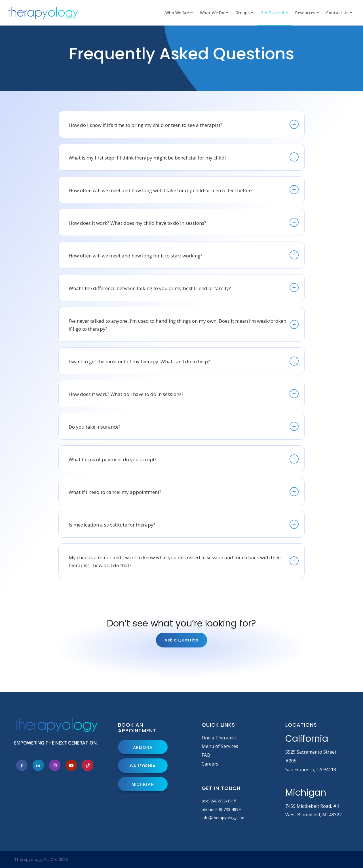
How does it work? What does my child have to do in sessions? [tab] (183, 222)
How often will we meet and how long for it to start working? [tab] (183, 255)
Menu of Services (220, 746)
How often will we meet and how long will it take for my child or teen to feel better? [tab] (183, 190)
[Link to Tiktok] (88, 765)
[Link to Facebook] (22, 765)
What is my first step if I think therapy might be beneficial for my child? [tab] (183, 157)
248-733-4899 (228, 809)
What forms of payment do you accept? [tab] (183, 459)
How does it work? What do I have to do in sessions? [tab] (183, 394)
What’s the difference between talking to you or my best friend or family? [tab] (183, 288)
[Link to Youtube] (71, 765)
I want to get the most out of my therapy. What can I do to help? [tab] (183, 361)
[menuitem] (179, 13)
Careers (210, 764)
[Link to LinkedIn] (38, 765)
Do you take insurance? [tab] (183, 426)
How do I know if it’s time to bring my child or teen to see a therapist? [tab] (183, 124)
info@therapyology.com (224, 818)
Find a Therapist (219, 738)
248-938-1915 (223, 801)
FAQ (206, 755)
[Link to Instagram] (55, 765)
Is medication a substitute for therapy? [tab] (183, 524)
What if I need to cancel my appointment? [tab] (183, 492)
